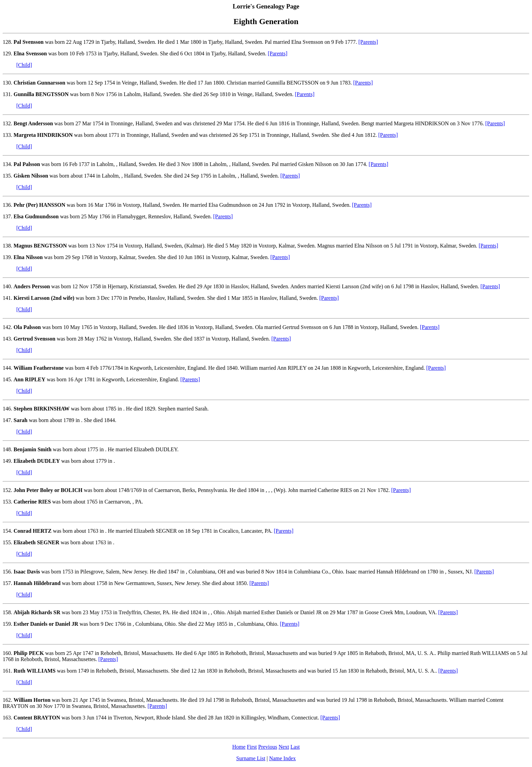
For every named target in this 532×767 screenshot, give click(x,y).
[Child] (24, 65)
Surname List (251, 758)
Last (295, 747)
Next (284, 747)
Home (239, 747)
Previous (268, 747)
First (252, 747)
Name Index (282, 758)
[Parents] (368, 42)
